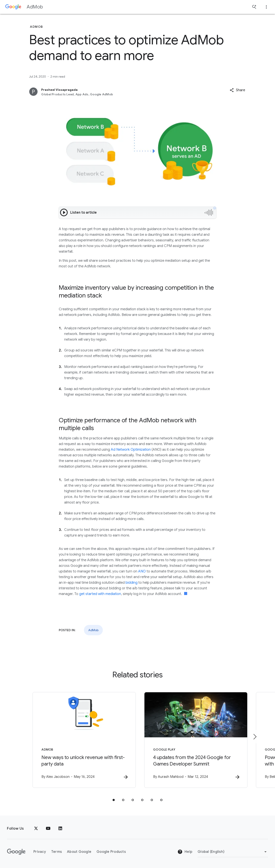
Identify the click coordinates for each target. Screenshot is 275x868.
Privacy (40, 852)
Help (185, 852)
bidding (132, 583)
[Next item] (255, 737)
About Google (79, 852)
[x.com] (36, 829)
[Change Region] (233, 852)
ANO (142, 571)
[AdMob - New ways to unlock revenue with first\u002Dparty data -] (81, 740)
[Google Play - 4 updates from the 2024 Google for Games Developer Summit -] (194, 740)
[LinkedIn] (60, 829)
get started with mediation (100, 594)
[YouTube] (48, 829)
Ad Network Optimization (131, 450)
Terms (56, 852)
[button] (237, 90)
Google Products (111, 852)
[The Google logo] (16, 852)
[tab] (114, 800)
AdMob (35, 7)
